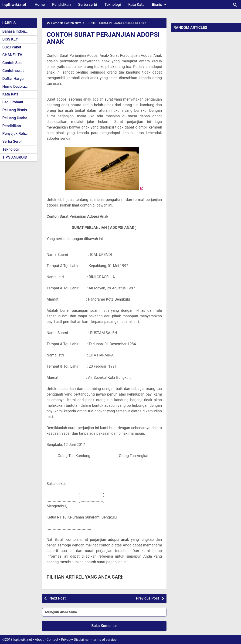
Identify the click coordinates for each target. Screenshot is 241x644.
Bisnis (160, 5)
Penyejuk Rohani (16, 134)
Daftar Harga (13, 79)
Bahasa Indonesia (17, 31)
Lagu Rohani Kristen (19, 102)
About (39, 640)
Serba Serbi (12, 141)
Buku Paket (12, 47)
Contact (52, 640)
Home (40, 5)
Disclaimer (82, 640)
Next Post (58, 598)
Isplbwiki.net (14, 5)
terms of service (104, 640)
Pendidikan (61, 5)
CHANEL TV (12, 55)
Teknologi (113, 5)
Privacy (66, 640)
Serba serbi (88, 5)
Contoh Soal (12, 63)
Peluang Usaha (15, 118)
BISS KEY (10, 39)
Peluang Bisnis (15, 110)
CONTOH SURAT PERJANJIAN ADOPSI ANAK (104, 38)
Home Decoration (17, 86)
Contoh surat (13, 71)
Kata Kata (136, 5)
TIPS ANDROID (15, 157)
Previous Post (148, 598)
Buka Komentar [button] (104, 626)
